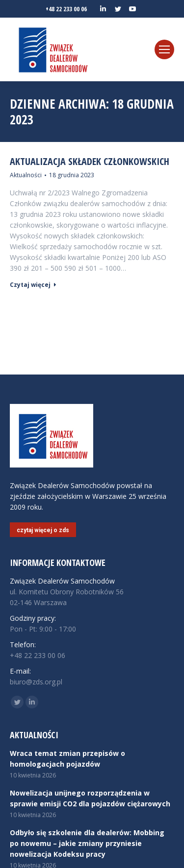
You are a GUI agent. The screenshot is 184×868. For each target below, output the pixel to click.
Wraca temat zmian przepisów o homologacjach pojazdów (67, 759)
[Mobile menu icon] (164, 49)
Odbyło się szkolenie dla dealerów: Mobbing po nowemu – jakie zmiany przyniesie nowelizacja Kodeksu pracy (87, 843)
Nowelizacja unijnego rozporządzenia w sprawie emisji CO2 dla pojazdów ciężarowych (90, 798)
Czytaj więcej (33, 285)
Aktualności (26, 175)
